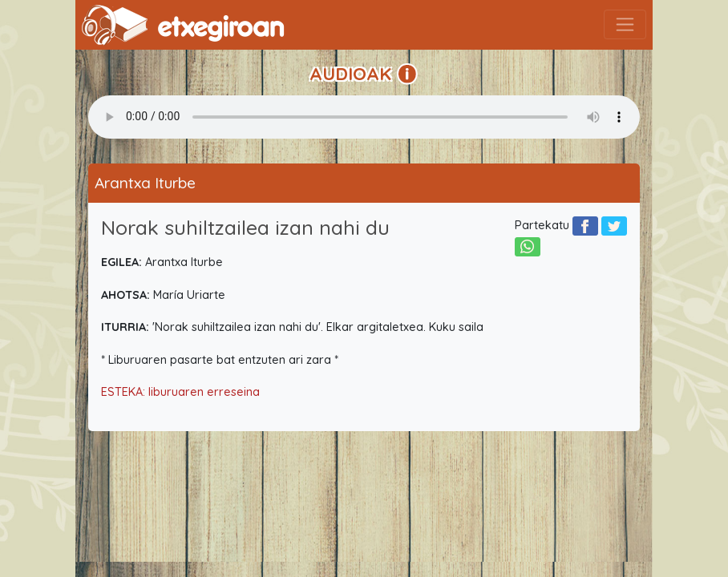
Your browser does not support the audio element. (364, 117)
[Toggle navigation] (625, 24)
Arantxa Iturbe (145, 183)
